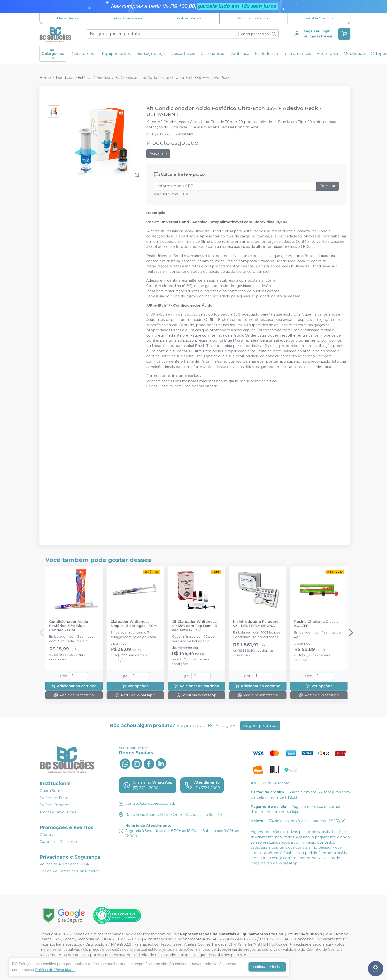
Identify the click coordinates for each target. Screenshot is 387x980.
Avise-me (158, 154)
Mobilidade (354, 54)
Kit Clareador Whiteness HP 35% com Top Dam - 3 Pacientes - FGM (194, 626)
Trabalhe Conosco (319, 18)
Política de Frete (54, 798)
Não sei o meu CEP (171, 194)
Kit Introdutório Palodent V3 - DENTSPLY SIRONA (256, 624)
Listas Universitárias (127, 18)
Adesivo (103, 78)
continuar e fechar (267, 967)
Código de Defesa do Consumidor (69, 871)
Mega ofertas (68, 18)
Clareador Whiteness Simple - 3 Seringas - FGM (134, 624)
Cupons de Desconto (58, 842)
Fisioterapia (327, 54)
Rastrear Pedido (189, 18)
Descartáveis (183, 54)
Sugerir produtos (260, 726)
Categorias (53, 54)
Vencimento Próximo (253, 18)
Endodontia (266, 54)
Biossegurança (151, 54)
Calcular (328, 186)
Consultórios (84, 54)
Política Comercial (55, 805)
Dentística (239, 54)
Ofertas (46, 835)
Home (45, 78)
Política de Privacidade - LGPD (66, 864)
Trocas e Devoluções (58, 812)
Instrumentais (297, 54)
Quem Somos (52, 791)
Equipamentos (116, 54)
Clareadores (212, 54)
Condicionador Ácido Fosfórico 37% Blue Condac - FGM (69, 626)
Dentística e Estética (74, 78)
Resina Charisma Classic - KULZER (318, 624)
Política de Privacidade (55, 970)
